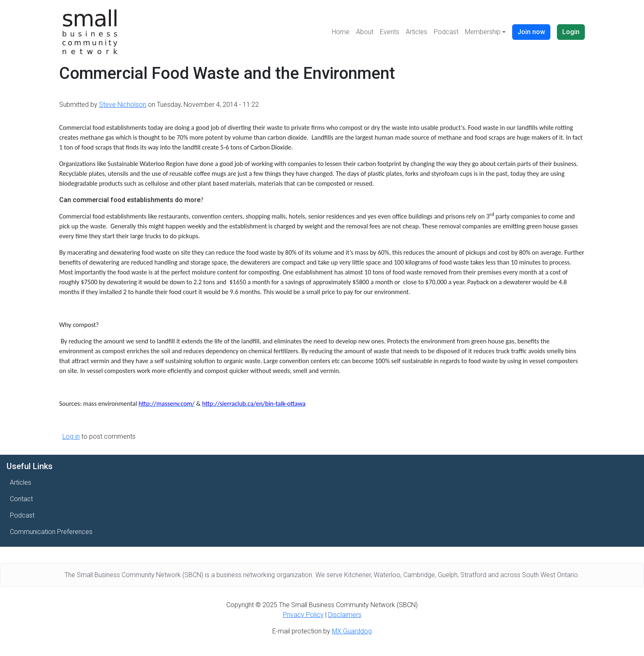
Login (571, 32)
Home (341, 32)
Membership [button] (483, 32)
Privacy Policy (303, 615)
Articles (416, 32)
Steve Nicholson (123, 105)
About (365, 32)
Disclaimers (345, 615)
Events (390, 32)
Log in (71, 436)
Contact (21, 499)
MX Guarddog (352, 631)
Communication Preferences (51, 532)
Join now (531, 32)
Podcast (446, 32)
